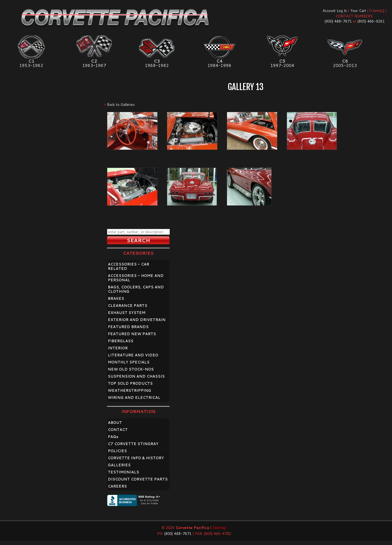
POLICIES (117, 451)
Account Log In (335, 11)
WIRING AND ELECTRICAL (134, 398)
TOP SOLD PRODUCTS (130, 383)
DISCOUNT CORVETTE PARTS (138, 479)
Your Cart (358, 11)
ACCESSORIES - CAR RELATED (128, 266)
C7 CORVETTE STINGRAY (133, 444)
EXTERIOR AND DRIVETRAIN (137, 320)
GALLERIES (119, 465)
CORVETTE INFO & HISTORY (136, 458)
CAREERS (117, 486)
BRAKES (116, 298)
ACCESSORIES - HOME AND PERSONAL (136, 278)
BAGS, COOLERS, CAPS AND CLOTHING (136, 289)
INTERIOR (118, 348)
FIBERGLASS (121, 341)
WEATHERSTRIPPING (129, 390)
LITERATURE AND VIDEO (133, 355)
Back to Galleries (121, 104)
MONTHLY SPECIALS (129, 362)
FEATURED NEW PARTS (132, 334)
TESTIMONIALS (123, 472)
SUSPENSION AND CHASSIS (136, 376)
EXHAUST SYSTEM (127, 313)
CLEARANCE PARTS (128, 306)
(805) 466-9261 (371, 21)
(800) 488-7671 (338, 21)
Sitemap (219, 528)
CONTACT (118, 430)
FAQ (113, 437)
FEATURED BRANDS (128, 327)
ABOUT (115, 423)
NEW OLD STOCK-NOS (131, 369)
